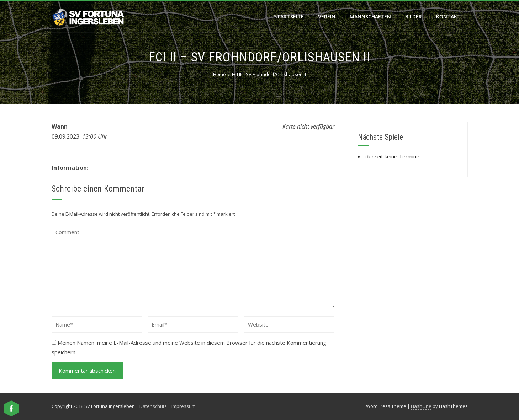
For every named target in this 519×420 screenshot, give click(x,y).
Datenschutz (153, 406)
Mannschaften (370, 17)
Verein (327, 17)
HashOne (421, 406)
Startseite (289, 17)
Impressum (184, 406)
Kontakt (448, 17)
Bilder (414, 17)
